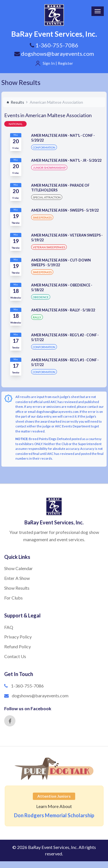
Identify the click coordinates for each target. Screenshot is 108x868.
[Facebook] (10, 721)
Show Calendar (19, 568)
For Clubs (13, 598)
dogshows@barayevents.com (54, 54)
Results (15, 102)
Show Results (21, 82)
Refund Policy (18, 646)
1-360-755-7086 (27, 686)
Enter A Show (17, 578)
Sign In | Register (58, 63)
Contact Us (15, 656)
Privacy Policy (18, 637)
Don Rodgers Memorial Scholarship (54, 815)
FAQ (9, 627)
